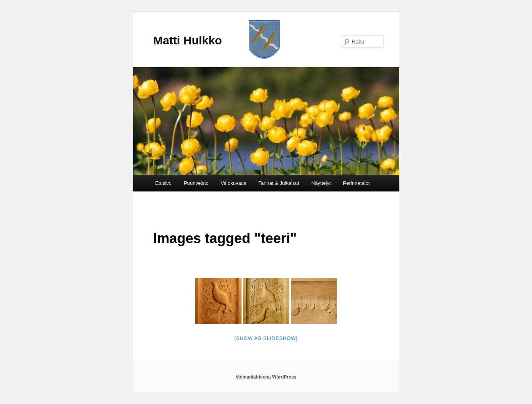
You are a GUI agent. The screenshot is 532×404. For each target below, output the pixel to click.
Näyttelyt (321, 183)
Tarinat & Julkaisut (279, 183)
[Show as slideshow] (266, 338)
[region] (266, 121)
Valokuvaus (233, 183)
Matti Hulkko (187, 40)
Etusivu (163, 183)
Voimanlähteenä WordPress (266, 377)
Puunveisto (196, 183)
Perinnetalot (356, 183)
